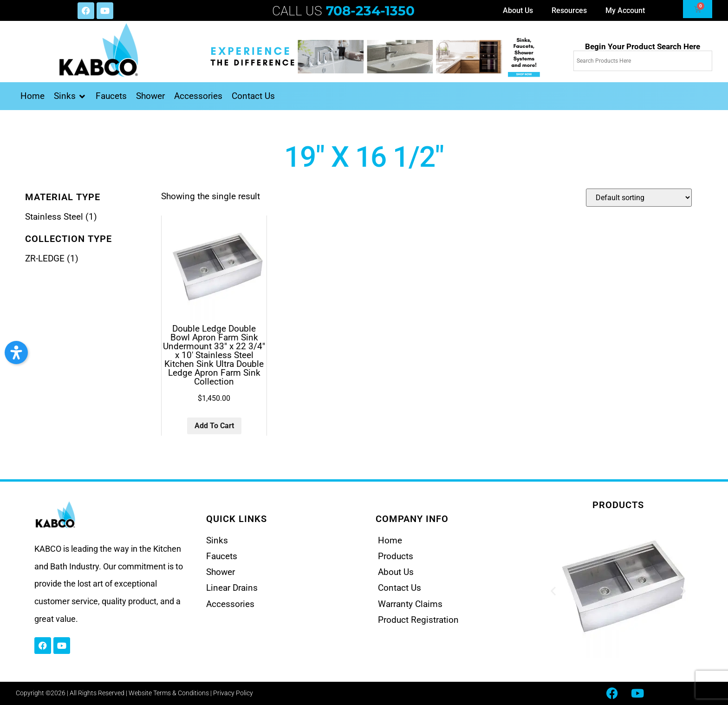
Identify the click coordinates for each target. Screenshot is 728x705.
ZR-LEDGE (45, 258)
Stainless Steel (54, 217)
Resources (569, 10)
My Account (625, 10)
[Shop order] (639, 198)
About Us (518, 10)
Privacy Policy (233, 693)
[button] (70, 96)
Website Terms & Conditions (169, 693)
